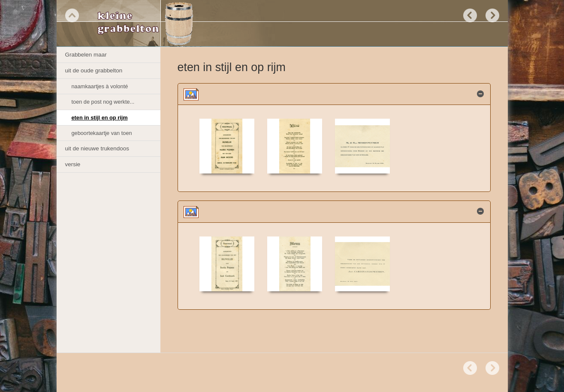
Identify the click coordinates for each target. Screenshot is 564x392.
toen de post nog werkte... (103, 102)
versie (73, 164)
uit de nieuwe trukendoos (97, 148)
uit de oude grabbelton (94, 70)
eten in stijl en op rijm (100, 118)
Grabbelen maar (86, 55)
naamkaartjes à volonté (100, 86)
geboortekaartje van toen (102, 133)
